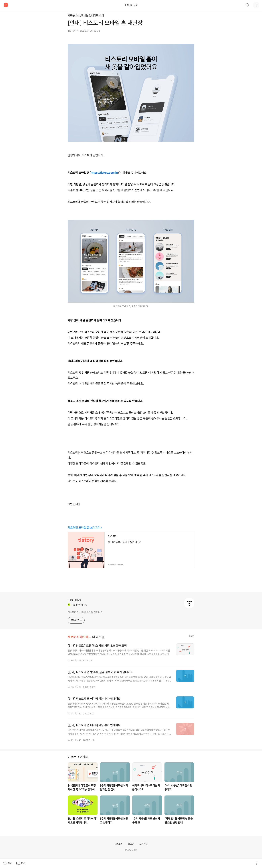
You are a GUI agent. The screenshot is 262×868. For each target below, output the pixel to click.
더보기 (191, 636)
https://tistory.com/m (104, 173)
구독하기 (77, 620)
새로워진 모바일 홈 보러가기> (85, 528)
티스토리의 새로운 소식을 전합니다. (86, 612)
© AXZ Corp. (131, 850)
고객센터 (143, 844)
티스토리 (119, 844)
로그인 (131, 844)
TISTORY (131, 5)
